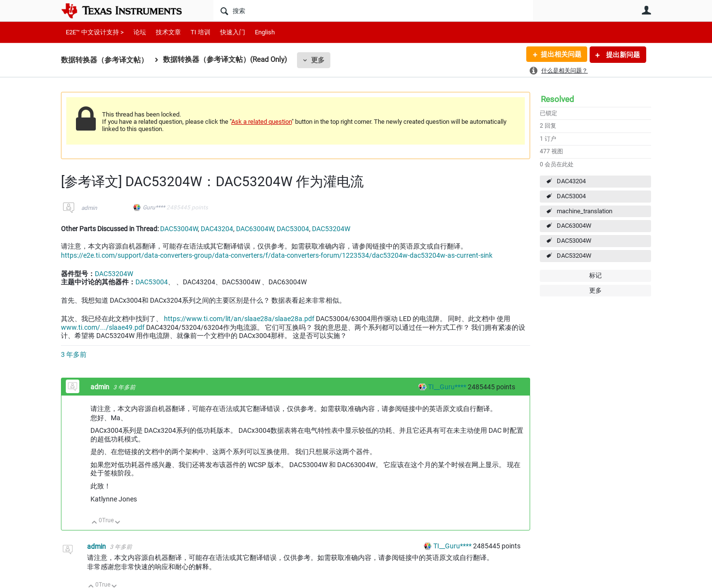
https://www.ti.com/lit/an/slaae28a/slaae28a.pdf (239, 319)
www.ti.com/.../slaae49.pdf (103, 327)
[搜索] (373, 11)
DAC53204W (574, 256)
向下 (118, 523)
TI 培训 (200, 32)
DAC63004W (574, 226)
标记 (595, 275)
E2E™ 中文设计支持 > (95, 32)
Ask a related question (261, 122)
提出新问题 (622, 55)
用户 (646, 10)
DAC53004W (574, 241)
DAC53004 (571, 196)
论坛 (140, 32)
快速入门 (233, 32)
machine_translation (585, 211)
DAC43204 (571, 181)
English (265, 32)
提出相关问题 (561, 55)
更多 (318, 60)
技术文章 (168, 32)
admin (89, 208)
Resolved (557, 99)
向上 (95, 523)
